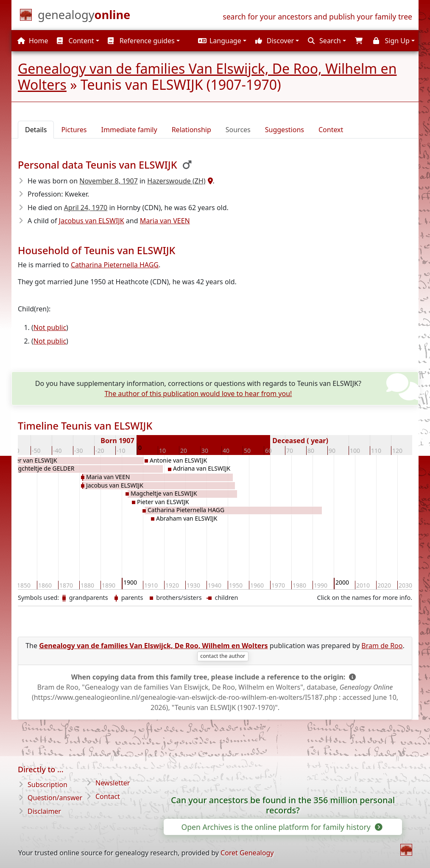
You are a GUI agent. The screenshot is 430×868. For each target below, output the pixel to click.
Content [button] (75, 41)
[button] (221, 41)
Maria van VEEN (165, 221)
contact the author (223, 656)
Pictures (74, 130)
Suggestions (285, 130)
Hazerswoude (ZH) (176, 181)
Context (331, 130)
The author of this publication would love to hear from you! (198, 394)
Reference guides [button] (141, 41)
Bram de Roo (382, 646)
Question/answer (55, 798)
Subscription (47, 785)
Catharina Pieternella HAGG (115, 265)
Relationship (191, 130)
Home (33, 41)
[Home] (84, 17)
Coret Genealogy (247, 853)
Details (36, 130)
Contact (108, 796)
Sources (238, 130)
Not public (50, 327)
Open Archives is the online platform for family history (281, 827)
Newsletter (113, 783)
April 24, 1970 (86, 208)
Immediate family (129, 130)
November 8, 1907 (108, 181)
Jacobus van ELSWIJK (92, 221)
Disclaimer (44, 811)
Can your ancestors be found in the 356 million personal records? (283, 805)
